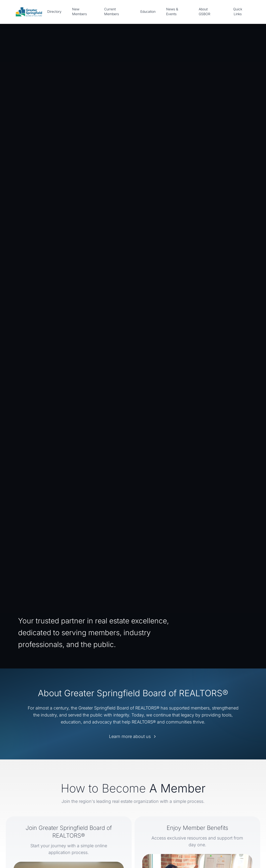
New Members (79, 11)
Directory (54, 11)
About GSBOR (205, 11)
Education (148, 11)
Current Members (112, 11)
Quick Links (238, 11)
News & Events (172, 11)
